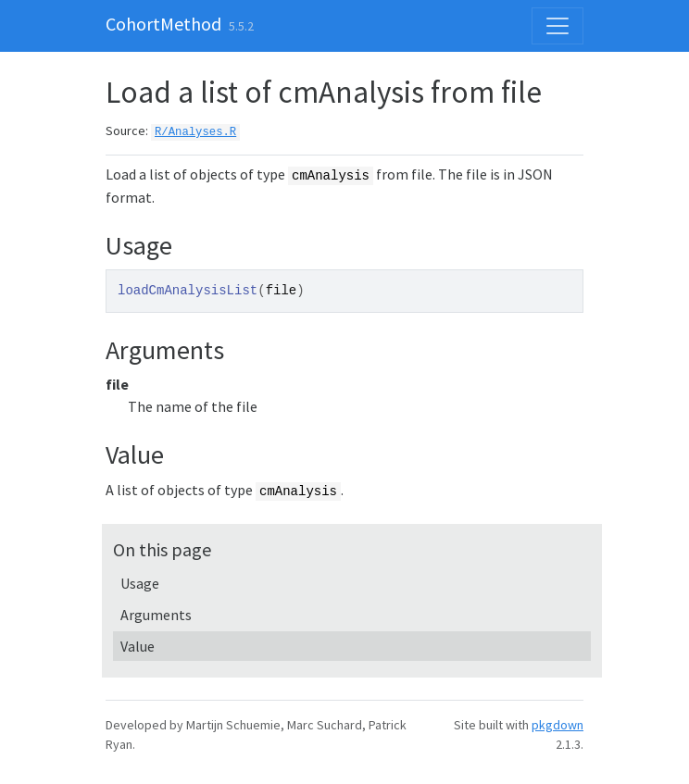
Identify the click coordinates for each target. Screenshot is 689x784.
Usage (140, 583)
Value (138, 646)
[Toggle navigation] (557, 26)
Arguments (156, 615)
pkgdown (557, 725)
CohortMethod (163, 24)
